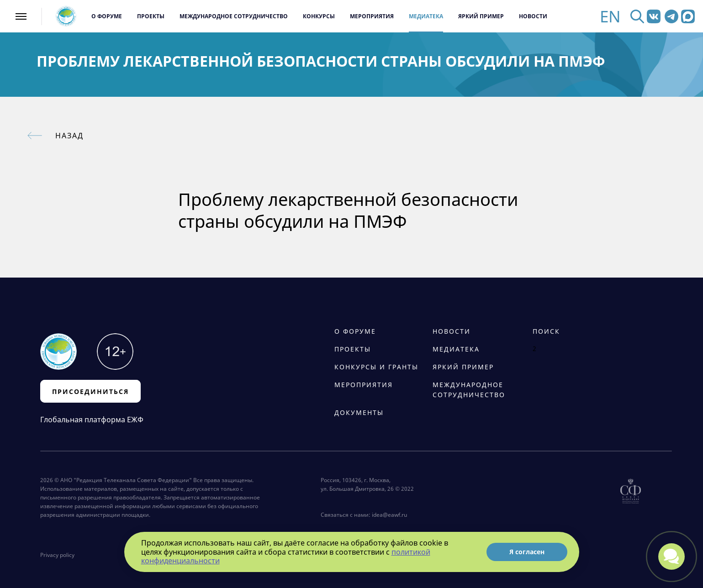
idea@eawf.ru (389, 515)
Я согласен (527, 552)
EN (610, 16)
